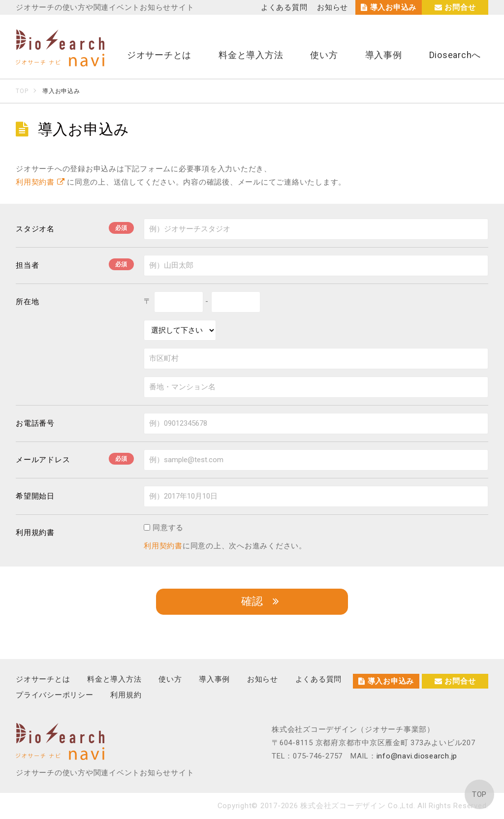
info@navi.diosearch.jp (417, 756)
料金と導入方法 (251, 55)
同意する (164, 528)
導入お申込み (389, 7)
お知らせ (332, 7)
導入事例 (384, 55)
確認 (252, 601)
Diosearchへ (455, 55)
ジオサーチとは (159, 55)
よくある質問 (284, 7)
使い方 (324, 55)
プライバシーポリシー (55, 695)
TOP (479, 794)
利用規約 (126, 695)
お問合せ (455, 7)
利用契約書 (40, 182)
